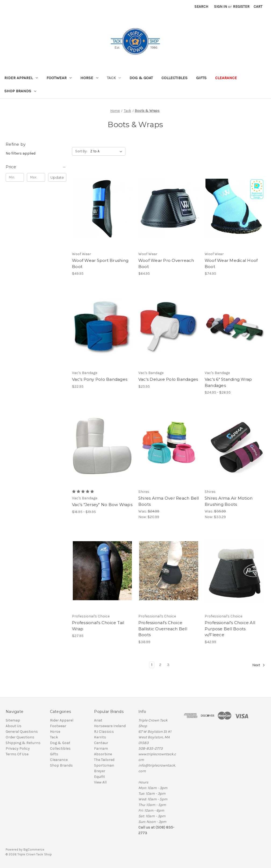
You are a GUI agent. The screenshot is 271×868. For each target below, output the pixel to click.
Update (57, 177)
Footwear (59, 78)
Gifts (201, 78)
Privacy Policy (18, 748)
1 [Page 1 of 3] (152, 665)
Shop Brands (20, 91)
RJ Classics (104, 732)
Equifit (100, 777)
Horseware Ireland (110, 726)
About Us (14, 726)
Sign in (221, 7)
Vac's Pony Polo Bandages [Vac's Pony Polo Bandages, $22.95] (100, 379)
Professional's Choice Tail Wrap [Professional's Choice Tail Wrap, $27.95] (98, 626)
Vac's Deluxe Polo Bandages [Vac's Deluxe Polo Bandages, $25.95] (168, 379)
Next (259, 665)
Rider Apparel (21, 78)
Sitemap (13, 720)
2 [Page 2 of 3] (160, 665)
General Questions (22, 732)
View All (100, 782)
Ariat (98, 720)
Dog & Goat (141, 78)
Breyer (100, 771)
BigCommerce (34, 849)
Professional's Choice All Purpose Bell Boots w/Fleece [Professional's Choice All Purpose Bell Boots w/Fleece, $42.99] (230, 629)
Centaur (101, 743)
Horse (89, 78)
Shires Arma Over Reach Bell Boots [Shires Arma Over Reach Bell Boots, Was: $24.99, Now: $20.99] (169, 501)
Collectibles (174, 78)
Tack (114, 78)
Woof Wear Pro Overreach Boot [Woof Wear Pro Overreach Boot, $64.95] (166, 263)
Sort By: (81, 151)
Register (241, 7)
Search (201, 7)
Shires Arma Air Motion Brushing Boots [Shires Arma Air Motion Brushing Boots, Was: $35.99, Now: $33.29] (229, 501)
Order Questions (20, 737)
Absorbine (103, 754)
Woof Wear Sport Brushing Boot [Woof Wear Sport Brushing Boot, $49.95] (100, 263)
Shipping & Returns (23, 743)
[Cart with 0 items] (258, 7)
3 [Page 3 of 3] (168, 665)
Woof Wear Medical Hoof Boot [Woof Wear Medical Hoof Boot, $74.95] (231, 263)
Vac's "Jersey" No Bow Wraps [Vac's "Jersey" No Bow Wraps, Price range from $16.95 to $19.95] (102, 505)
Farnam (101, 748)
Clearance (226, 78)
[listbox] (107, 151)
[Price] (36, 167)
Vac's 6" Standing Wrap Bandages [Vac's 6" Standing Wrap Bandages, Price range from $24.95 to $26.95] (228, 382)
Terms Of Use (17, 754)
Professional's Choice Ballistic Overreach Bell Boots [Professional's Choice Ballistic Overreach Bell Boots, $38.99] (163, 629)
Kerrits (100, 737)
